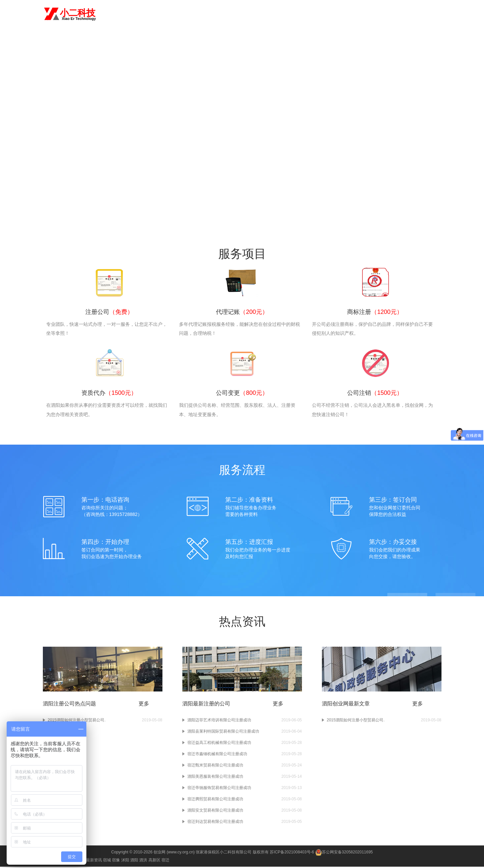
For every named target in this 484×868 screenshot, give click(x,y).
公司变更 (327, 14)
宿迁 (165, 861)
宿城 (107, 861)
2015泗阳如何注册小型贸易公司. (356, 721)
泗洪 (143, 861)
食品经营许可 (402, 14)
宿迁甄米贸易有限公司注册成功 (215, 766)
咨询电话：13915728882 (242, 118)
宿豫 (116, 861)
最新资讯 (94, 861)
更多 (144, 705)
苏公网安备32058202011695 (344, 853)
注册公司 (235, 14)
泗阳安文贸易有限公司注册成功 (215, 812)
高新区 (154, 861)
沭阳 (125, 861)
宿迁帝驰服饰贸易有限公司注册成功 (219, 789)
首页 (216, 14)
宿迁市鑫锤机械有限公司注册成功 (217, 755)
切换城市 (130, 13)
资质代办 (304, 14)
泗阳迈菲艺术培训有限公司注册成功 (219, 721)
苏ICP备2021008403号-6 (292, 853)
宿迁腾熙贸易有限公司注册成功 (215, 800)
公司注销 (350, 14)
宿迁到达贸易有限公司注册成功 (215, 823)
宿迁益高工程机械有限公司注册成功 (219, 744)
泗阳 (111, 13)
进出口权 (374, 14)
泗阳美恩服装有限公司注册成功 (215, 778)
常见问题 (430, 14)
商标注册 (281, 14)
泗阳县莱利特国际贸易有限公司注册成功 (223, 733)
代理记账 (258, 14)
